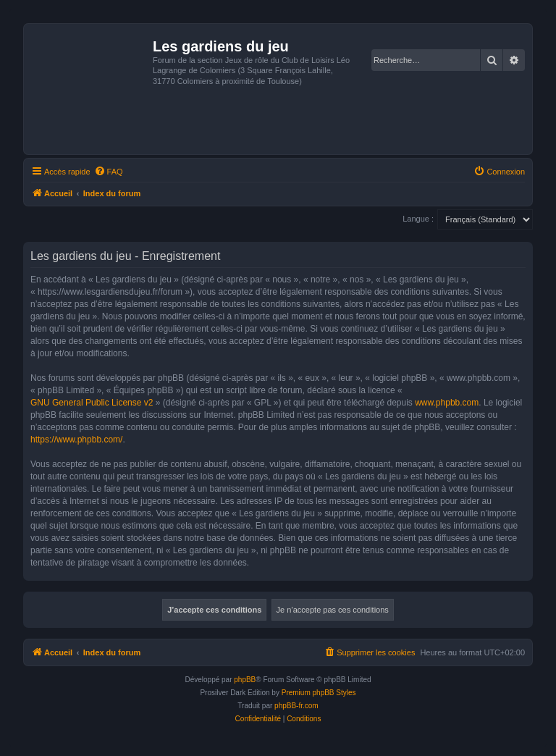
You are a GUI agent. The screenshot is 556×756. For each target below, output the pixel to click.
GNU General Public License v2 (92, 403)
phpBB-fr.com (296, 706)
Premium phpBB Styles (319, 693)
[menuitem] (109, 172)
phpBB (245, 680)
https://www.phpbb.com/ (76, 440)
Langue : (418, 219)
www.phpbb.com (447, 403)
